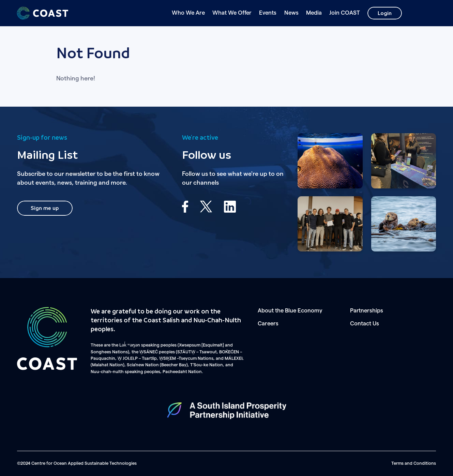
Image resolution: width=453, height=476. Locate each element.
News (291, 13)
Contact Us (365, 324)
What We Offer (232, 13)
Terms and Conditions (414, 463)
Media (314, 13)
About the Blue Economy (290, 311)
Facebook (185, 207)
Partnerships (367, 311)
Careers (268, 324)
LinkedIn (230, 207)
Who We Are (188, 13)
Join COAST (345, 13)
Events (268, 13)
